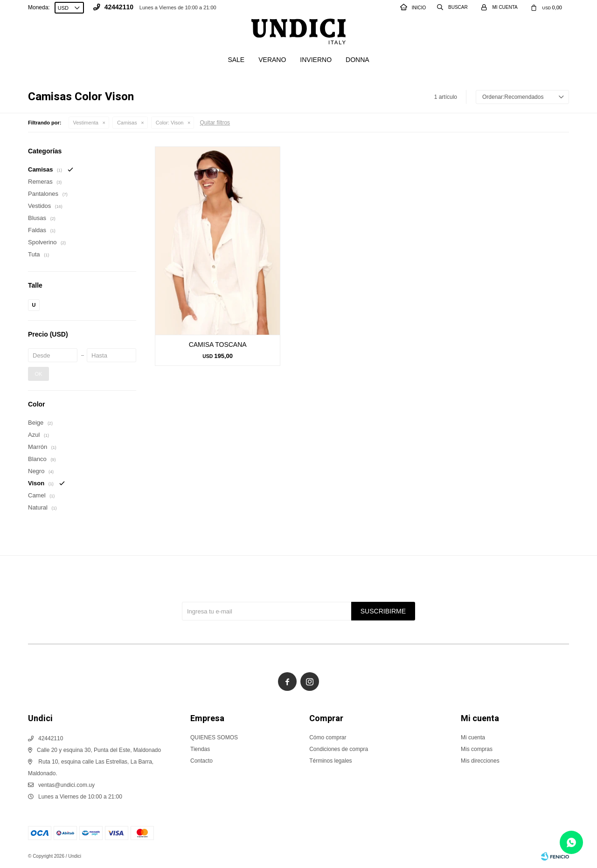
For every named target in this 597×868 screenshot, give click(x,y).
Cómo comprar (328, 737)
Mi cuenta (473, 737)
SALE (236, 60)
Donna (358, 60)
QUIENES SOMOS (214, 737)
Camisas (127, 123)
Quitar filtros (215, 123)
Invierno (316, 60)
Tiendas (200, 749)
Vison (170, 123)
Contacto (201, 761)
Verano (272, 60)
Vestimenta (86, 123)
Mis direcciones (480, 761)
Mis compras (477, 749)
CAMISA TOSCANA (218, 344)
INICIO (413, 8)
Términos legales (330, 761)
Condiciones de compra (339, 749)
